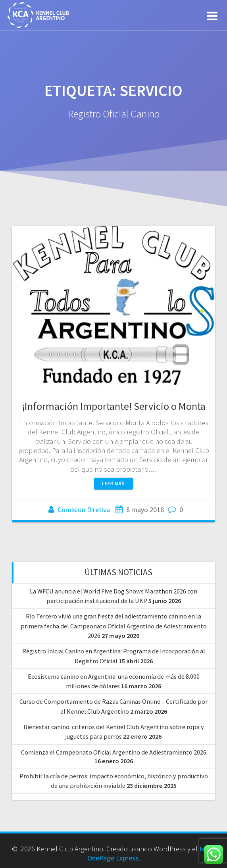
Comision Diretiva (84, 510)
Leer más (113, 483)
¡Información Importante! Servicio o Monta (114, 406)
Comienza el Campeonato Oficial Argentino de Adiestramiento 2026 (114, 752)
